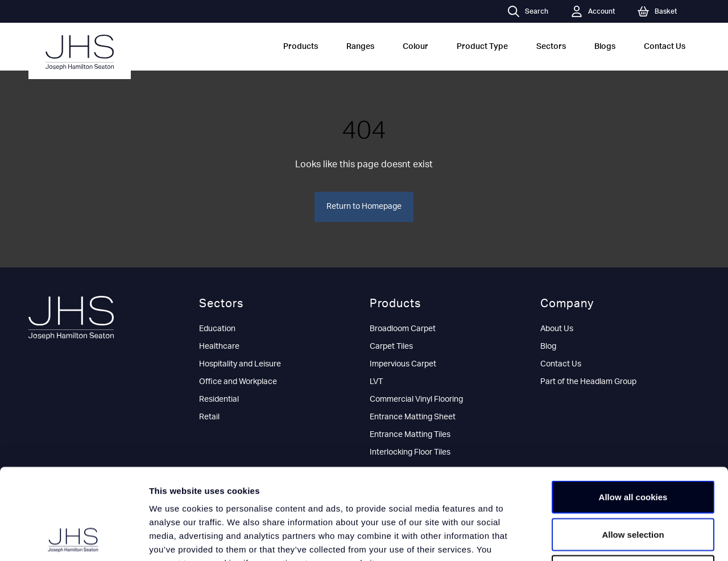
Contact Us (665, 47)
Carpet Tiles (391, 346)
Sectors (551, 47)
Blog (548, 346)
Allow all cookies (633, 412)
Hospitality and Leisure (240, 364)
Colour (415, 47)
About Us (557, 329)
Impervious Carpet (403, 364)
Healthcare (219, 346)
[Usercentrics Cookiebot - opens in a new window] (74, 539)
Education (217, 329)
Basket (657, 11)
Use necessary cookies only (633, 486)
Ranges (360, 47)
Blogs (605, 47)
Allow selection (633, 449)
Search (528, 11)
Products (301, 47)
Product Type (482, 47)
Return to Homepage (364, 207)
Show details (597, 539)
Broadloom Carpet (403, 329)
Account (593, 11)
